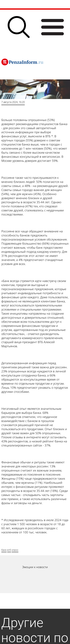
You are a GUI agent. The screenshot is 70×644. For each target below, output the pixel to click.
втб (9, 550)
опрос (15, 550)
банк (4, 550)
